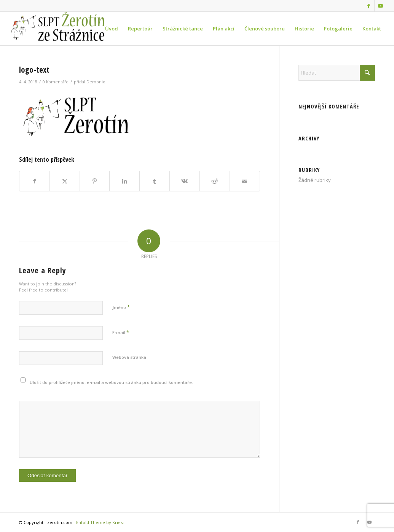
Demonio (96, 82)
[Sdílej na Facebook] (34, 181)
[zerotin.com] (65, 29)
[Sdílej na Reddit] (215, 181)
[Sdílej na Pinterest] (95, 181)
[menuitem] (112, 29)
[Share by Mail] (245, 181)
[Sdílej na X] (65, 181)
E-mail (121, 332)
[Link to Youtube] (380, 6)
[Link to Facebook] (369, 6)
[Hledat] (337, 73)
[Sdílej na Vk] (185, 181)
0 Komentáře (56, 82)
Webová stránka (129, 357)
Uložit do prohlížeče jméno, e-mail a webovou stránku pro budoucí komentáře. (111, 382)
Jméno (121, 307)
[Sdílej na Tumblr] (155, 181)
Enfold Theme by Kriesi (100, 522)
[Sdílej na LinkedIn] (124, 181)
